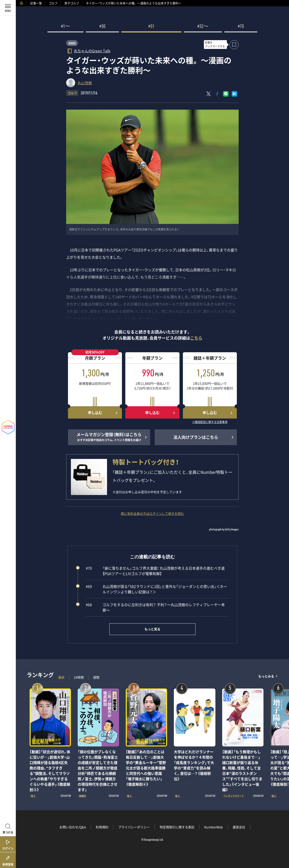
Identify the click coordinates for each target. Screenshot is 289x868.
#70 (241, 27)
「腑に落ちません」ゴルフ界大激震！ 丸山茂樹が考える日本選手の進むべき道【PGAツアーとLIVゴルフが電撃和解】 (155, 571)
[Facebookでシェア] (217, 94)
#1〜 (65, 27)
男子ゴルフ (72, 3)
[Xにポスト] (209, 94)
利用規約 (102, 827)
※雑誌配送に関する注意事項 (210, 422)
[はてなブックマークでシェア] (234, 94)
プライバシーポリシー (134, 827)
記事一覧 (36, 3)
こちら (196, 338)
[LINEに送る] (226, 94)
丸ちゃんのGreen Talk (92, 51)
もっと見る (152, 629)
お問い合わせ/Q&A (73, 827)
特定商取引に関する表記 (177, 827)
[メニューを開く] (8, 8)
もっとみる (266, 676)
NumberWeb (213, 827)
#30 (102, 27)
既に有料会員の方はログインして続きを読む (152, 513)
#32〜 (203, 27)
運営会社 (239, 827)
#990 (72, 43)
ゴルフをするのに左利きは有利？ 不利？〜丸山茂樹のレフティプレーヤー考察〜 (155, 607)
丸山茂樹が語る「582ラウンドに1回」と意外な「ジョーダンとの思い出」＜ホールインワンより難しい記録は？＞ (156, 589)
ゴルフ (53, 3)
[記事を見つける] (8, 828)
